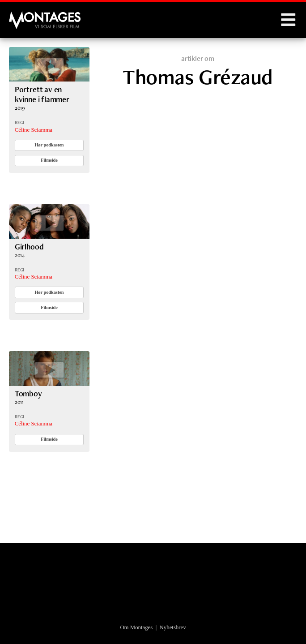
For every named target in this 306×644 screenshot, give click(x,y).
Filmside (49, 160)
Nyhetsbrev (173, 627)
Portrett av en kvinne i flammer (42, 94)
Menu (288, 20)
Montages (24, 16)
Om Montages (136, 627)
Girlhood (29, 247)
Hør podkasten (49, 145)
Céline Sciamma (34, 130)
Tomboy (28, 393)
